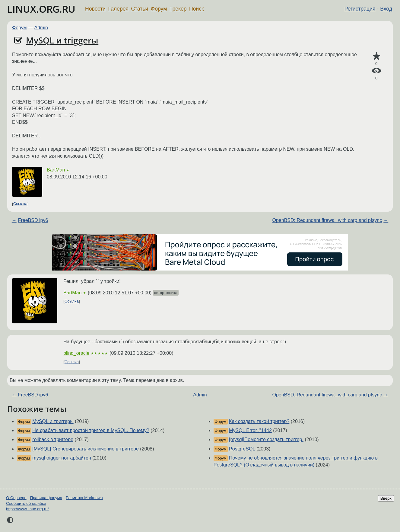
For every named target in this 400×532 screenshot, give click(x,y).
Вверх (386, 498)
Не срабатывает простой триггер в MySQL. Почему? (91, 430)
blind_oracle (76, 353)
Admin (41, 28)
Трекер (178, 9)
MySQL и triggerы (62, 40)
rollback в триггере (53, 439)
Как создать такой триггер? (259, 421)
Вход (386, 9)
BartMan (56, 170)
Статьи (140, 9)
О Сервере (16, 498)
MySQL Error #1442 (250, 430)
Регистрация (360, 9)
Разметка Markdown (84, 498)
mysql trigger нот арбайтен (62, 458)
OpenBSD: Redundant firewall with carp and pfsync (327, 220)
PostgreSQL (242, 449)
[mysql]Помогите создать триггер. (266, 439)
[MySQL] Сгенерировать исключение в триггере (86, 449)
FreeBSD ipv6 (33, 220)
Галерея (118, 9)
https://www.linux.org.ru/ (27, 509)
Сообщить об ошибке (26, 503)
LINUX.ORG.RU (41, 9)
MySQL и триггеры (53, 421)
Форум (159, 9)
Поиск (197, 9)
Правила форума (46, 498)
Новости (95, 9)
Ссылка (20, 204)
